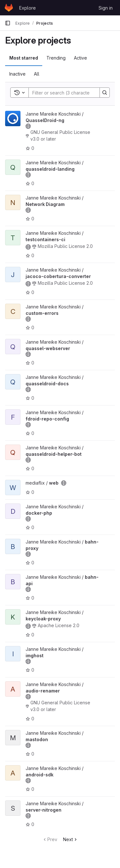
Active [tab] (80, 58)
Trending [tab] (56, 58)
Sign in (106, 8)
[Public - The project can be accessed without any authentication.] (28, 126)
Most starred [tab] (24, 58)
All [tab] (37, 74)
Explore (28, 8)
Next (71, 839)
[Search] (71, 93)
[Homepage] (9, 8)
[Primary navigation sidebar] (8, 23)
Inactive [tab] (17, 74)
